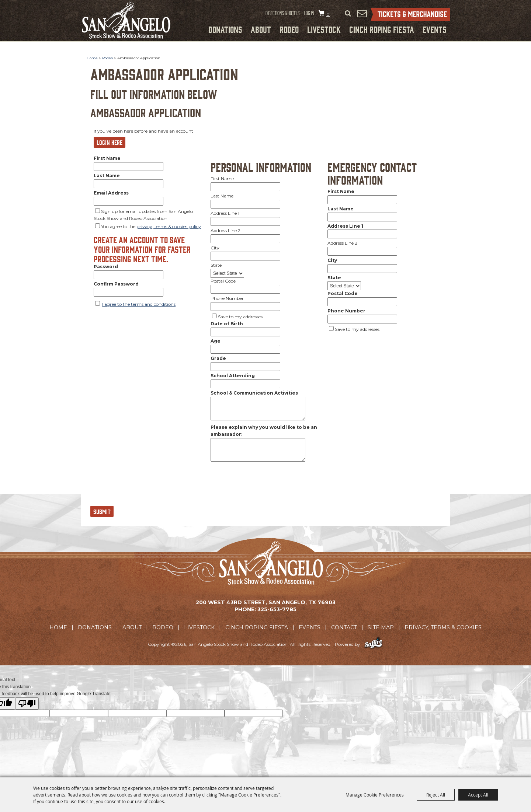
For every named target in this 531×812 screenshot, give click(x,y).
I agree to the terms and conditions (139, 304)
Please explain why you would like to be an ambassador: (264, 431)
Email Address (111, 193)
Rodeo (289, 29)
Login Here (110, 142)
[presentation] (146, 487)
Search (348, 14)
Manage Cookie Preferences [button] (375, 795)
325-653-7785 (277, 609)
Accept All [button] (478, 795)
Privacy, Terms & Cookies (443, 627)
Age (216, 341)
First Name (107, 158)
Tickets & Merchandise (410, 14)
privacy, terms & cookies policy (169, 226)
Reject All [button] (436, 795)
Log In (309, 13)
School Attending (233, 376)
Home (92, 58)
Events (435, 29)
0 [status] (328, 14)
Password (106, 267)
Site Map (381, 627)
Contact (344, 627)
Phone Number (227, 298)
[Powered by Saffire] (373, 644)
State (216, 265)
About (261, 29)
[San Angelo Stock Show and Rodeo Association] (126, 20)
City (215, 248)
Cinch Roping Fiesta (382, 29)
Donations (225, 29)
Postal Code (223, 281)
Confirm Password (116, 284)
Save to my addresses (240, 317)
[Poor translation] (27, 703)
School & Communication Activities (254, 393)
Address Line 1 (225, 213)
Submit (102, 511)
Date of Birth (227, 324)
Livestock (324, 29)
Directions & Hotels (283, 13)
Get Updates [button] (362, 13)
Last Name (107, 176)
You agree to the (151, 226)
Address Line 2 (225, 230)
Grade (218, 358)
